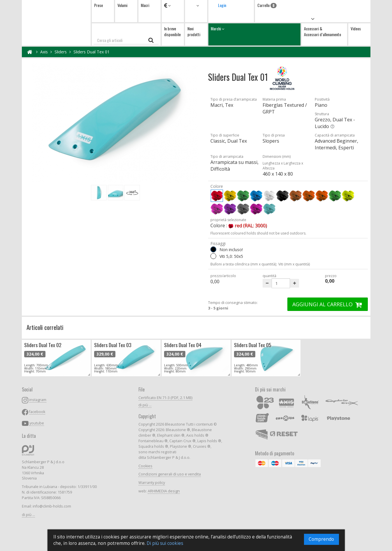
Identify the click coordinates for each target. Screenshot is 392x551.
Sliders (61, 52)
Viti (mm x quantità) (294, 264)
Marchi (254, 34)
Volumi (122, 5)
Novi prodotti (194, 31)
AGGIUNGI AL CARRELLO (328, 304)
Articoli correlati (45, 327)
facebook (37, 412)
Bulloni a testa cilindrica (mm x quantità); (244, 264)
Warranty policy (152, 483)
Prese (99, 5)
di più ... (28, 515)
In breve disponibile (172, 31)
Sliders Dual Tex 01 (92, 52)
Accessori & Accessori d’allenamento (322, 31)
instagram (38, 400)
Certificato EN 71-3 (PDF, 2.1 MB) (165, 398)
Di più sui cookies (165, 543)
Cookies (145, 466)
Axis (44, 52)
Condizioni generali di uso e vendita (170, 474)
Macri (145, 5)
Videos (356, 28)
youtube (37, 423)
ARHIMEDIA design (164, 491)
